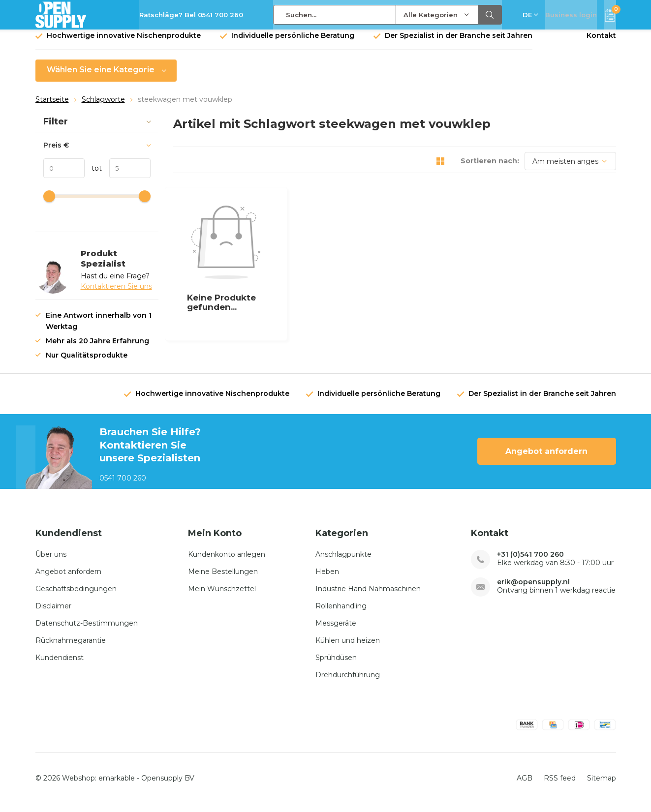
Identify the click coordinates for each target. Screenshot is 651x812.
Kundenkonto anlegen (227, 561)
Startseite (52, 107)
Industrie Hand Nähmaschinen (368, 596)
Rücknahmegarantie (71, 647)
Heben (327, 578)
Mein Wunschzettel (222, 596)
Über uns (51, 561)
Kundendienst (60, 664)
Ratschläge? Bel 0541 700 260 (191, 15)
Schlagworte (103, 107)
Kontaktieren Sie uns (116, 294)
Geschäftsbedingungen (76, 596)
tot (93, 176)
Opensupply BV (168, 785)
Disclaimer (53, 613)
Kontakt (601, 43)
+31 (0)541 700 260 (530, 561)
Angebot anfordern (546, 459)
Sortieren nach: (490, 168)
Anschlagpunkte (343, 561)
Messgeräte (336, 630)
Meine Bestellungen (223, 578)
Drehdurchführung (348, 682)
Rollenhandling (341, 613)
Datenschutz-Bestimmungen (87, 630)
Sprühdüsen (336, 664)
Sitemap (602, 785)
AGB (525, 785)
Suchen (490, 15)
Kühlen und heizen (348, 647)
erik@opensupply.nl (533, 589)
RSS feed (560, 785)
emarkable (117, 785)
